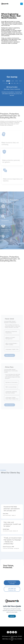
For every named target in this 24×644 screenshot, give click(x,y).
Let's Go (12, 616)
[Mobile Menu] (22, 4)
